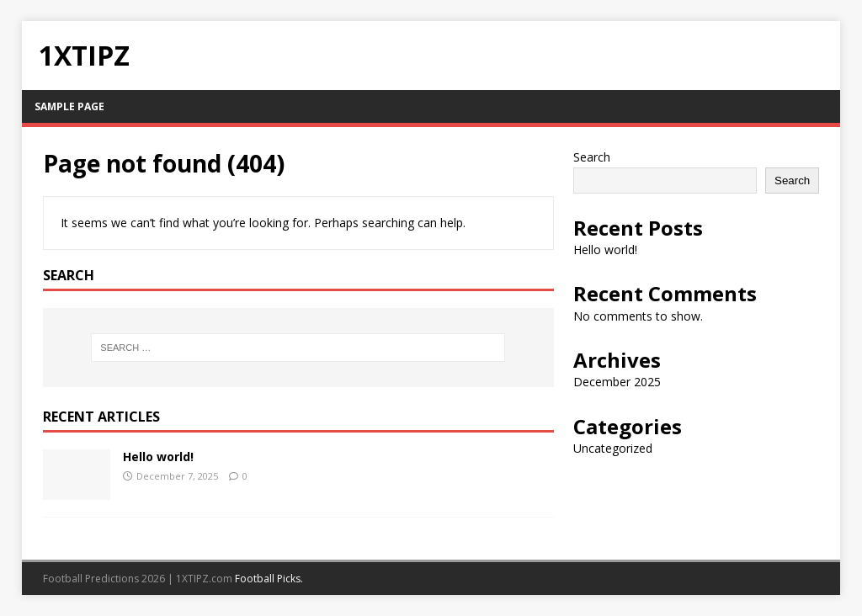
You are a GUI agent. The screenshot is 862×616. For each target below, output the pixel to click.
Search (592, 157)
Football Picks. (269, 579)
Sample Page (69, 106)
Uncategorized (613, 448)
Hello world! (158, 457)
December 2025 (617, 382)
